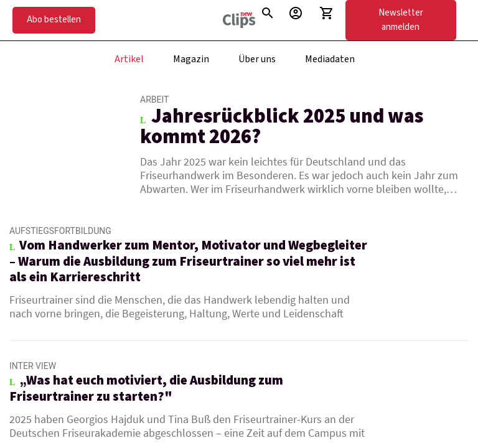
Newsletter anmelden (401, 20)
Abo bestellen (54, 20)
